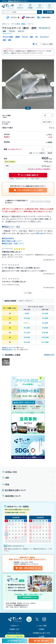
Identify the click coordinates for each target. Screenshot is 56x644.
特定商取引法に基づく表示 (41, 633)
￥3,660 (45, 318)
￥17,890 (45, 342)
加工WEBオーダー (15, 641)
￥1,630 (45, 313)
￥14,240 (45, 337)
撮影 (32, 37)
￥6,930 (45, 328)
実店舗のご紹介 (15, 629)
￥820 (27, 313)
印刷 (4, 40)
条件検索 (49, 12)
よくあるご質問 (41, 626)
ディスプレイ (44, 37)
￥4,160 (27, 337)
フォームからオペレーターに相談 (28, 190)
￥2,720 (27, 333)
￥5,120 (27, 342)
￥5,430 (45, 323)
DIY (37, 37)
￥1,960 (27, 328)
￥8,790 (45, 333)
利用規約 (41, 629)
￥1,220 (27, 318)
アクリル (25, 37)
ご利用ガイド (15, 626)
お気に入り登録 (46, 44)
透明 (10, 40)
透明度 (18, 37)
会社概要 (41, 636)
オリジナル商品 (8, 37)
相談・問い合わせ (41, 641)
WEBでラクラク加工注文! (15, 636)
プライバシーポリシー (15, 633)
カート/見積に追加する (28, 175)
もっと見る (28, 293)
